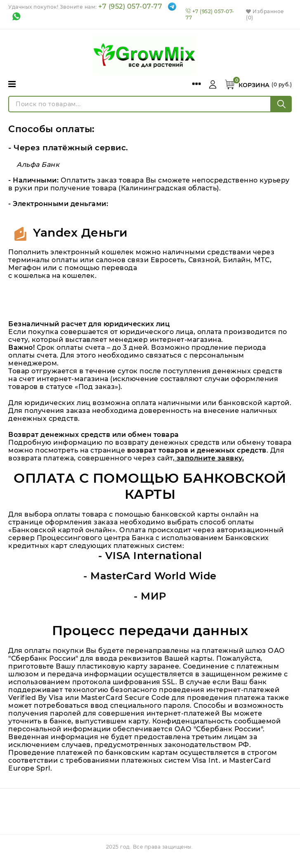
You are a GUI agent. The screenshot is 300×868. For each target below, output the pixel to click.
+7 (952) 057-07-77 (130, 6)
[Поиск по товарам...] (140, 104)
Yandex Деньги (80, 232)
